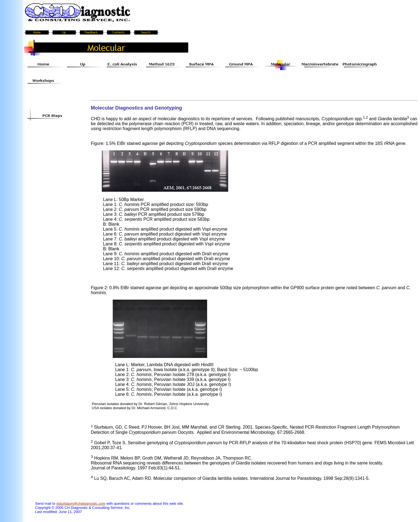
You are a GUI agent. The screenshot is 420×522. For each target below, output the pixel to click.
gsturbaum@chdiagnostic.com (81, 504)
